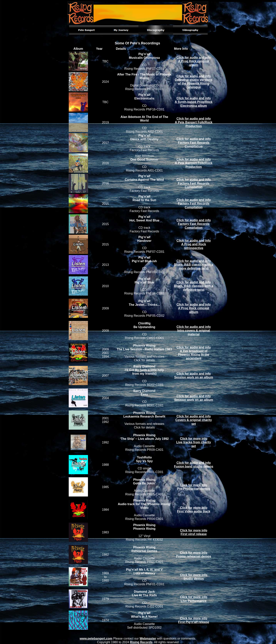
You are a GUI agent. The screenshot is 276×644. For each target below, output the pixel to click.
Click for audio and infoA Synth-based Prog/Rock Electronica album (194, 102)
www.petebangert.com (96, 639)
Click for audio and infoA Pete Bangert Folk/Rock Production (194, 122)
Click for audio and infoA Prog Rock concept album (194, 61)
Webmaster (148, 639)
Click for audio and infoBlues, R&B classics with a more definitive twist (194, 265)
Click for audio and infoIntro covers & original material (194, 330)
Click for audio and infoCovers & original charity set (194, 420)
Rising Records (141, 642)
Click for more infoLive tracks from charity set (194, 442)
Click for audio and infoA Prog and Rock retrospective (194, 244)
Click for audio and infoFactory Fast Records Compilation (194, 143)
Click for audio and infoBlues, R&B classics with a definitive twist (194, 286)
